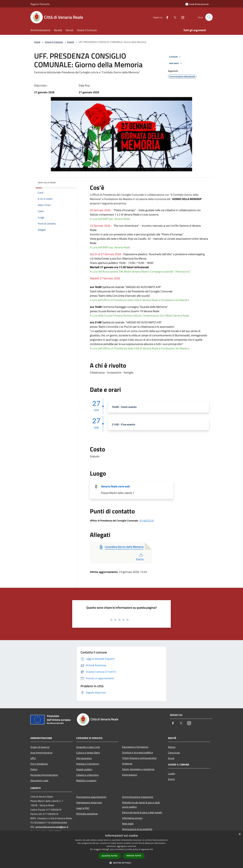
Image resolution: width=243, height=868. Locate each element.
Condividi (175, 57)
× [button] (240, 834)
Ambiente (127, 764)
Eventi (71, 42)
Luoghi (172, 774)
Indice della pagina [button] (47, 183)
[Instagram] (181, 17)
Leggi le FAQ (83, 808)
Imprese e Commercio (88, 764)
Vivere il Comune (54, 42)
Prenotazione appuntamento (91, 797)
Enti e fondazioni (39, 764)
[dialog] (122, 849)
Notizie (172, 747)
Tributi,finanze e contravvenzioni (139, 758)
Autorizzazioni (130, 775)
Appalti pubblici (84, 769)
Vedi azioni (176, 63)
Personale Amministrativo (44, 775)
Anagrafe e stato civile (88, 747)
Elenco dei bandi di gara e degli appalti (142, 812)
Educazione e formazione (135, 747)
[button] (122, 863)
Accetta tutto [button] (110, 856)
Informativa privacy (132, 818)
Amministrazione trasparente (138, 797)
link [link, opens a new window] (151, 849)
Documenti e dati (39, 780)
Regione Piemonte (40, 4)
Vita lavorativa (84, 758)
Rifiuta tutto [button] (134, 856)
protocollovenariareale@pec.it (52, 827)
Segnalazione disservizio (89, 802)
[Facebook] (166, 17)
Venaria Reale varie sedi (115, 486)
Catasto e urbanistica (87, 775)
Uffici (33, 758)
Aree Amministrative (41, 753)
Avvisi (171, 758)
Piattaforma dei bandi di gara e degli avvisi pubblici (141, 805)
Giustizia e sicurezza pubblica (137, 752)
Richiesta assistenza (87, 814)
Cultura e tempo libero (88, 753)
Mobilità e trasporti (86, 780)
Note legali (128, 824)
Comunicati (174, 753)
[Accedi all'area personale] (197, 4)
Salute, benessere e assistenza (138, 769)
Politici (34, 769)
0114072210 (147, 521)
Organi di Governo (40, 747)
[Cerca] (209, 17)
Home (37, 42)
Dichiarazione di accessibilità (137, 829)
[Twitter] (174, 17)
